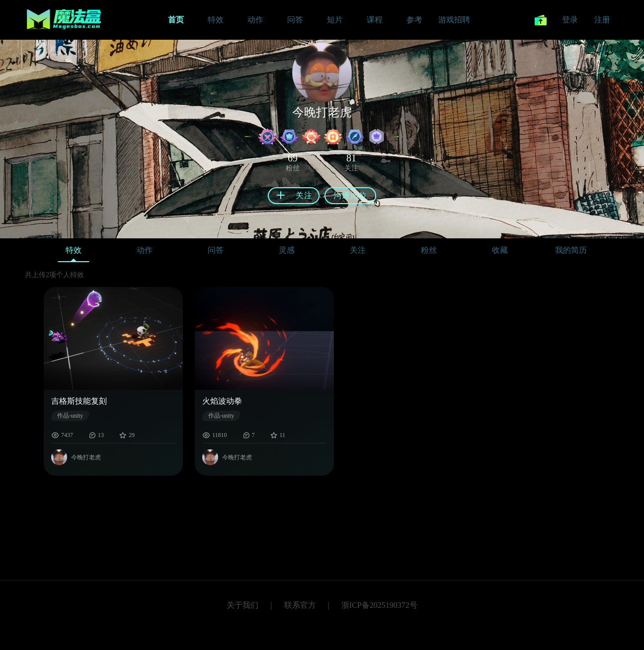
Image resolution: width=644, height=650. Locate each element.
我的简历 (571, 250)
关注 (358, 250)
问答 (216, 250)
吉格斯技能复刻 (79, 401)
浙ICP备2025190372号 (379, 605)
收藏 (500, 250)
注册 (602, 20)
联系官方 (300, 605)
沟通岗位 (350, 195)
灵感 (287, 250)
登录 (570, 20)
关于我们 (242, 605)
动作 (145, 250)
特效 (74, 253)
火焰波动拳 (222, 401)
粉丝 (429, 250)
